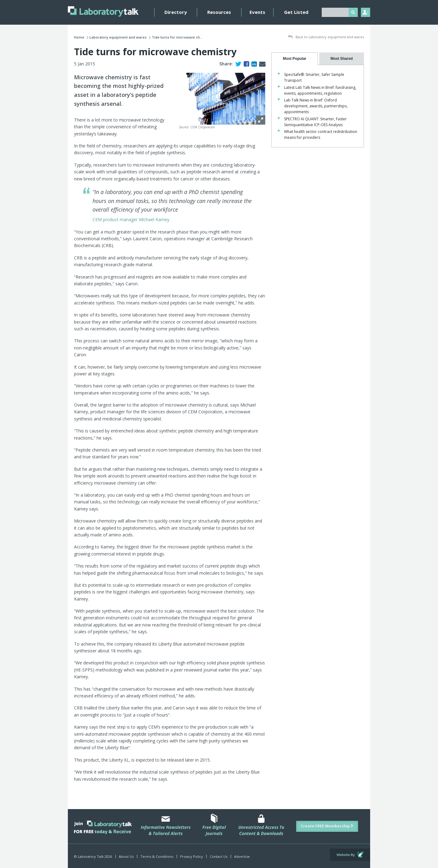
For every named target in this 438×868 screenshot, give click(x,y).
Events (257, 12)
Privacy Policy (192, 856)
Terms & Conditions (157, 856)
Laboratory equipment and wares (118, 37)
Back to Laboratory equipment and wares (326, 37)
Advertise (242, 856)
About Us (126, 856)
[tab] (295, 59)
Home (79, 37)
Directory (176, 12)
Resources (219, 12)
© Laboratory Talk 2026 (93, 856)
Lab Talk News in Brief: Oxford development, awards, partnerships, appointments (316, 106)
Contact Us (219, 856)
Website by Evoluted (350, 855)
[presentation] (295, 59)
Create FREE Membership (327, 826)
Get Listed (296, 12)
